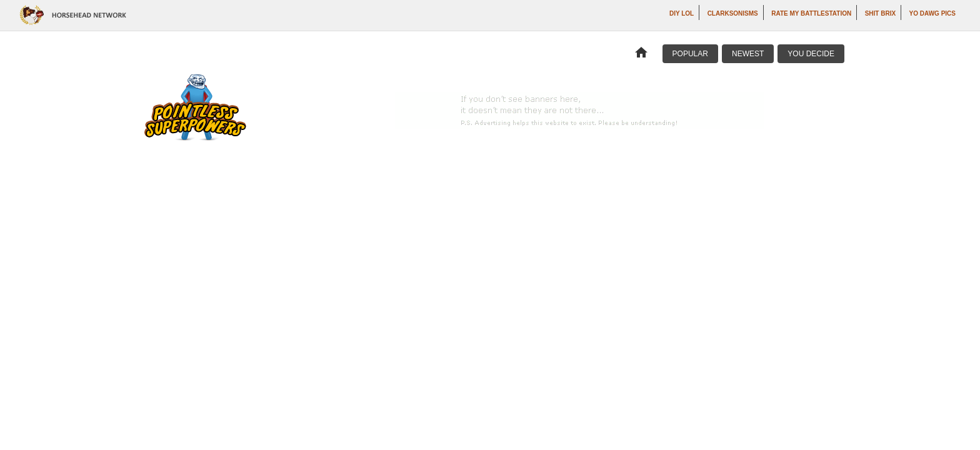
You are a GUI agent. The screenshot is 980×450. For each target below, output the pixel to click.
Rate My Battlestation (811, 13)
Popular (690, 54)
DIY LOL (682, 13)
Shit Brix (880, 13)
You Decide (811, 54)
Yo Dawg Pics (932, 13)
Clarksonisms (733, 13)
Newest (748, 54)
